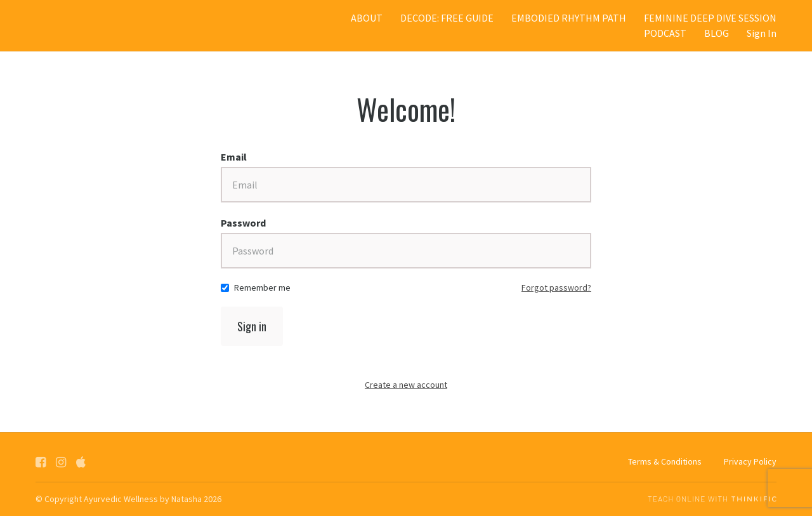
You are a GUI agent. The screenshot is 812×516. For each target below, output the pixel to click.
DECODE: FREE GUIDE (447, 18)
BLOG (717, 33)
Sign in (252, 326)
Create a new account (406, 385)
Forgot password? (556, 288)
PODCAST (665, 33)
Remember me (262, 288)
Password (243, 223)
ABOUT (367, 18)
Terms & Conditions (665, 461)
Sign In (762, 33)
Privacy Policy (750, 461)
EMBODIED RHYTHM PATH (569, 18)
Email (234, 157)
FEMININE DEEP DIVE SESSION (710, 18)
